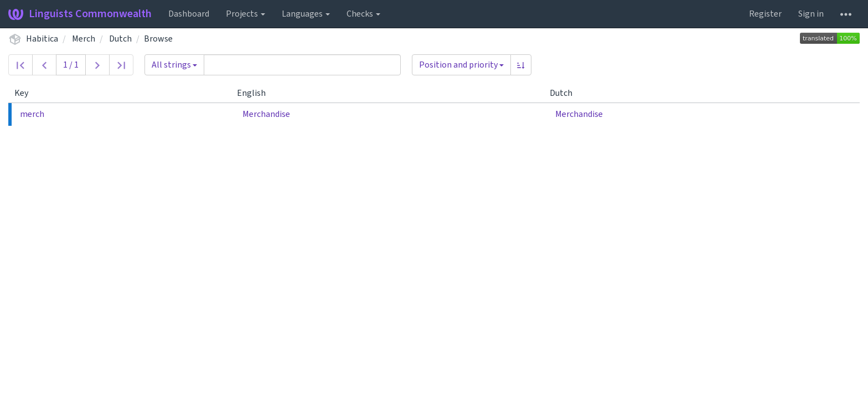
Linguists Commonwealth (80, 14)
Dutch (120, 39)
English (256, 93)
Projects (246, 14)
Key (26, 93)
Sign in (811, 14)
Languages (306, 14)
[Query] (302, 65)
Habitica (42, 39)
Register (765, 14)
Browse (158, 39)
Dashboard (189, 14)
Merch (84, 39)
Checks (363, 14)
